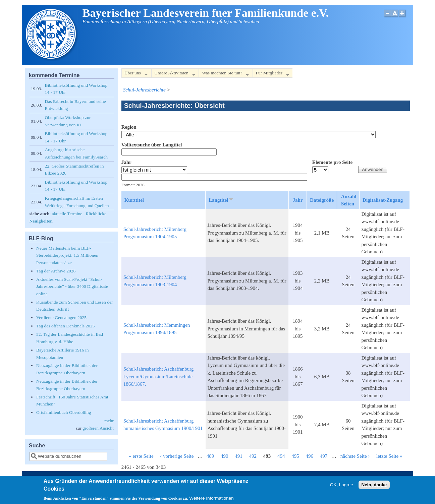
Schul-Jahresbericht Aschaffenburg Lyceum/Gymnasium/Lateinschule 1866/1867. (159, 376)
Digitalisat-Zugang (383, 200)
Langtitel (222, 200)
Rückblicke (96, 214)
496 (310, 456)
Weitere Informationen (211, 499)
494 (281, 456)
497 (324, 456)
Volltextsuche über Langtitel (152, 145)
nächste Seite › (355, 456)
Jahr (126, 162)
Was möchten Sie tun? (224, 74)
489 (210, 456)
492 (253, 456)
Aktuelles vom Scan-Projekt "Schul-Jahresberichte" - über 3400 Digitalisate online (72, 287)
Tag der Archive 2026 (56, 271)
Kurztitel (134, 200)
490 (225, 456)
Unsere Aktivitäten (173, 74)
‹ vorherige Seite (177, 456)
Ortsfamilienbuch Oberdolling (64, 412)
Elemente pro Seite (333, 162)
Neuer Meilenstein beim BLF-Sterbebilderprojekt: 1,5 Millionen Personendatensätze (67, 255)
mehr (109, 421)
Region (129, 127)
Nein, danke (374, 486)
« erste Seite (141, 456)
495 (295, 456)
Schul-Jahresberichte (144, 90)
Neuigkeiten (41, 221)
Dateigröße (322, 200)
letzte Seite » (389, 456)
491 (239, 456)
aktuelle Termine (67, 214)
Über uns (134, 74)
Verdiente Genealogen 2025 (61, 318)
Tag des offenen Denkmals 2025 (65, 326)
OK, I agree (342, 486)
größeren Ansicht (98, 428)
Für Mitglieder (271, 74)
